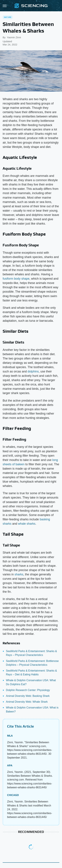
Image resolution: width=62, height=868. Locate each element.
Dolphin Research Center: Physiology (28, 690)
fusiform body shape (16, 279)
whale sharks (27, 524)
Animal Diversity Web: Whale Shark (27, 702)
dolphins (33, 371)
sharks (19, 574)
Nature (8, 17)
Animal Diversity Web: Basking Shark (28, 696)
